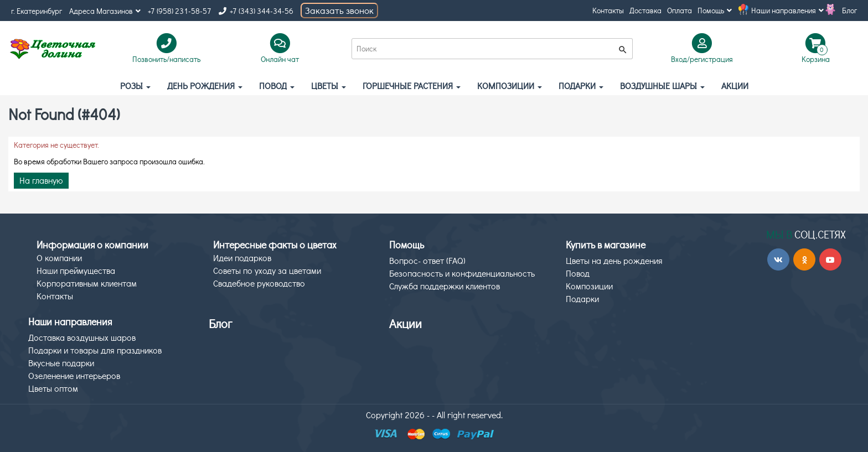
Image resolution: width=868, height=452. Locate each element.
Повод (277, 85)
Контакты (608, 10)
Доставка (645, 10)
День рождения (205, 85)
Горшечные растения (412, 85)
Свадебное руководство (259, 283)
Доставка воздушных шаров (82, 337)
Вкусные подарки (61, 363)
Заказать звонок (339, 10)
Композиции (510, 85)
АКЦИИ (735, 85)
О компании (59, 258)
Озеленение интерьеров (74, 375)
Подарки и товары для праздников (95, 350)
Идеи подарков (242, 258)
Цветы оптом (53, 388)
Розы (135, 85)
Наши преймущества (76, 270)
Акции (405, 323)
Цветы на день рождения (614, 260)
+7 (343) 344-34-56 (256, 11)
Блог (849, 10)
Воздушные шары (662, 85)
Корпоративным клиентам (87, 283)
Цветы (329, 85)
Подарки (581, 85)
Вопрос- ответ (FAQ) (427, 260)
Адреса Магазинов (105, 11)
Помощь (715, 10)
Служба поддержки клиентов (445, 286)
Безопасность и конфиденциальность (462, 273)
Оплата (680, 10)
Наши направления (787, 10)
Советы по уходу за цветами (267, 270)
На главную (41, 180)
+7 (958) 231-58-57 (180, 11)
